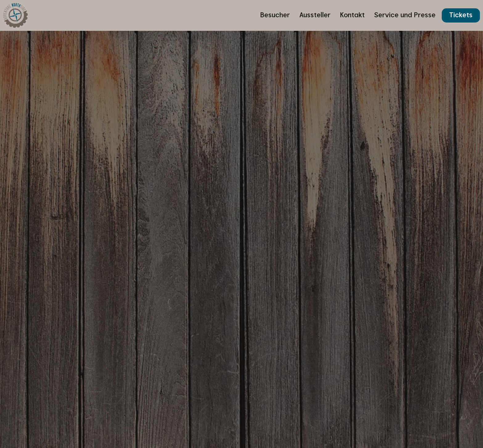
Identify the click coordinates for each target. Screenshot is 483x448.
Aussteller (315, 15)
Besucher (275, 15)
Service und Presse (405, 15)
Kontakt (352, 15)
